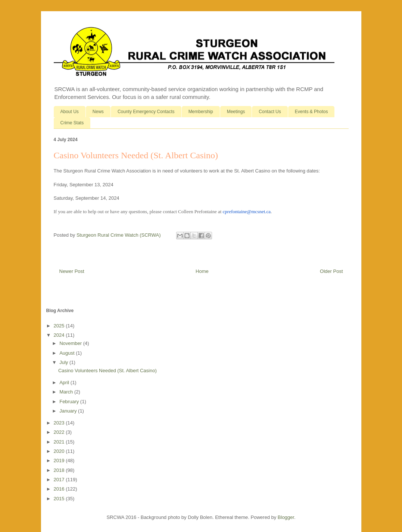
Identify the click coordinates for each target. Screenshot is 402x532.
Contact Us (270, 112)
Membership (201, 112)
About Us (70, 112)
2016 (60, 489)
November (71, 343)
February (70, 402)
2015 (60, 499)
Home (202, 271)
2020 (60, 451)
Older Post (331, 271)
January (69, 411)
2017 (60, 480)
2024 (60, 335)
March (67, 392)
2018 (60, 470)
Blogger (286, 517)
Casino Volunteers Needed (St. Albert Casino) (107, 371)
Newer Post (72, 271)
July (64, 362)
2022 (60, 432)
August (68, 353)
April (65, 382)
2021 (60, 442)
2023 (60, 423)
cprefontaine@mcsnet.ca (247, 211)
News (98, 112)
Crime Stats (72, 123)
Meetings (236, 112)
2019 (60, 461)
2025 (60, 326)
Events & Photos (311, 112)
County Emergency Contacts (146, 112)
